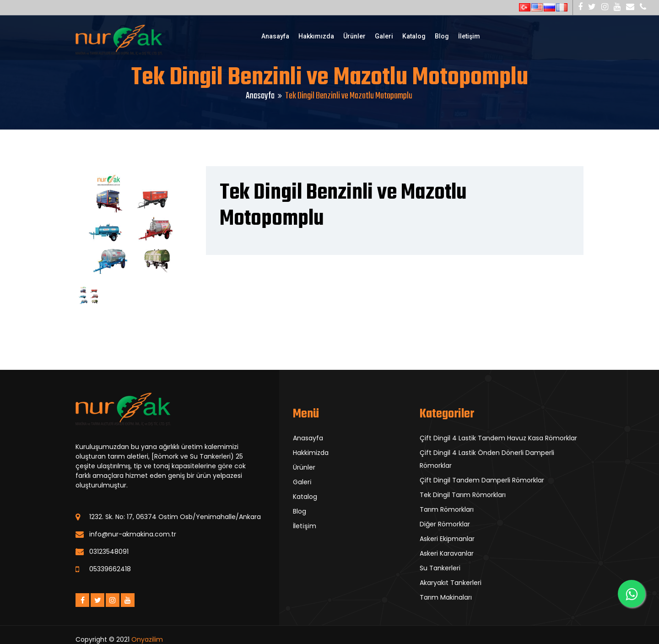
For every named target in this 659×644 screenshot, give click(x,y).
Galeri (384, 36)
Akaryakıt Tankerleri (451, 583)
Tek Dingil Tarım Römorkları (463, 495)
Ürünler (354, 36)
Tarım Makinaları (446, 597)
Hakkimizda (311, 453)
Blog (442, 36)
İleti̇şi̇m (305, 526)
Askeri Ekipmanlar (447, 539)
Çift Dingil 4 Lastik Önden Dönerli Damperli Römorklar (487, 459)
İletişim (469, 36)
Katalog (414, 36)
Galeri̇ (302, 482)
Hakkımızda (316, 36)
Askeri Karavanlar (447, 553)
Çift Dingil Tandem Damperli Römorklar (482, 480)
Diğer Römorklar (445, 524)
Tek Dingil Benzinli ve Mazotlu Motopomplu (343, 206)
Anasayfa (275, 36)
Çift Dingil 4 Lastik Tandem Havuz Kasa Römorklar (498, 438)
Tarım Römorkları (447, 509)
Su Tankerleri (440, 568)
